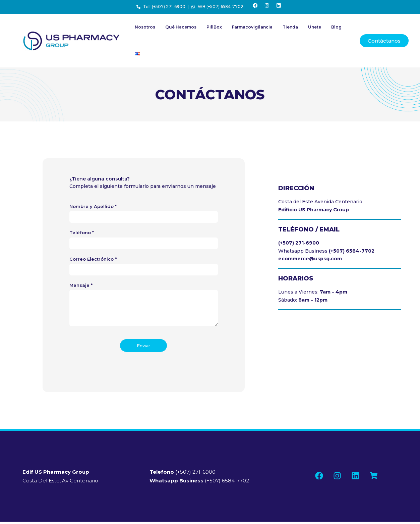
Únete (315, 29)
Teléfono (82, 235)
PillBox (214, 29)
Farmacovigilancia (252, 29)
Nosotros (145, 29)
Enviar (143, 348)
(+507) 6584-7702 (199, 483)
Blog (336, 29)
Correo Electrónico (93, 261)
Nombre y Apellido (93, 209)
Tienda (290, 29)
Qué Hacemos (181, 29)
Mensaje (81, 287)
